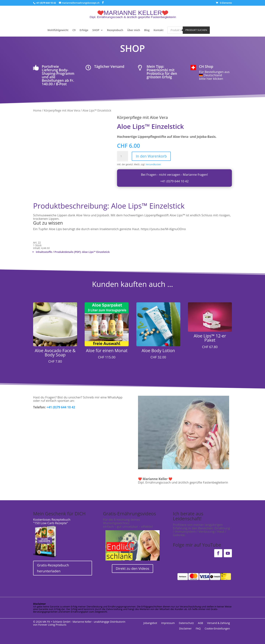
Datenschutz (186, 623)
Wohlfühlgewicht (58, 30)
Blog (147, 30)
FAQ (198, 629)
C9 (74, 30)
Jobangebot (150, 623)
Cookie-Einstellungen (217, 629)
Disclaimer (185, 629)
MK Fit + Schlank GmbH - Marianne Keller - (68, 622)
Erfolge (84, 30)
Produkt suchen (196, 30)
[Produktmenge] (123, 156)
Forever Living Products (52, 625)
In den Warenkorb (151, 156)
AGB (200, 623)
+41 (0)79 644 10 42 (174, 181)
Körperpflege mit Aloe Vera (62, 110)
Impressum (168, 623)
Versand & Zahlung (218, 623)
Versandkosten (153, 164)
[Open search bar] (216, 30)
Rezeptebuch (115, 30)
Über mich (134, 30)
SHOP (96, 30)
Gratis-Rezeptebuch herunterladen (53, 568)
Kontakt (159, 30)
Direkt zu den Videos (132, 568)
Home (37, 110)
